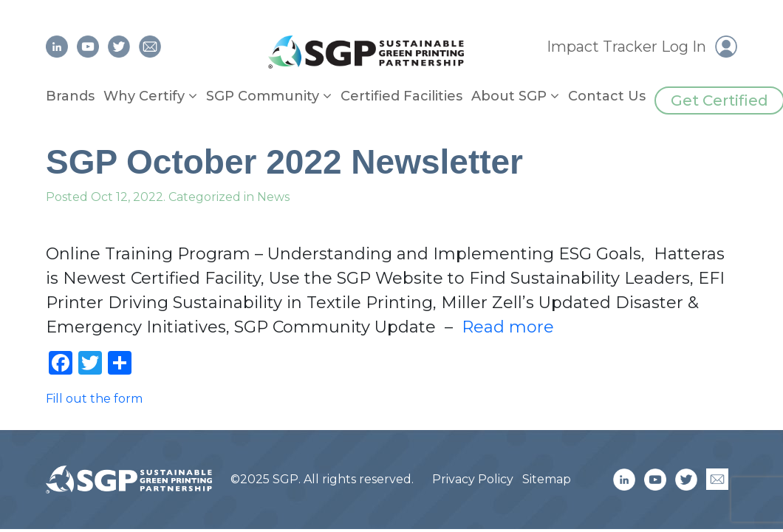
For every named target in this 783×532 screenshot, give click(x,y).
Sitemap (547, 479)
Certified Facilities (401, 96)
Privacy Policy (473, 479)
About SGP (509, 96)
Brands (70, 96)
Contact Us (607, 96)
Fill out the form (94, 399)
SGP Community (263, 96)
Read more (508, 327)
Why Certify (144, 96)
